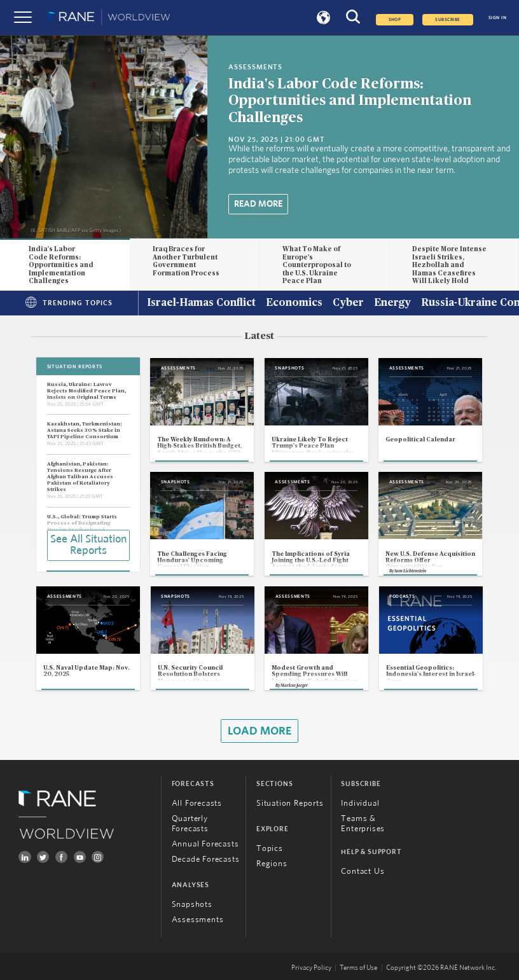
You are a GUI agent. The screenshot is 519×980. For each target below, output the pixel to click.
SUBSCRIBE (447, 20)
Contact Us (363, 872)
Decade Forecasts (206, 859)
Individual (360, 804)
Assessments (198, 920)
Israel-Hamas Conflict (201, 303)
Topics (270, 849)
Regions (272, 864)
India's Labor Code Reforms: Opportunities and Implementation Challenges (350, 101)
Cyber (348, 303)
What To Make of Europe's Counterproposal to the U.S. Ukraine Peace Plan (317, 265)
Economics (294, 303)
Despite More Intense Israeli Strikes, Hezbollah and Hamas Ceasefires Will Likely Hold (449, 265)
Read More (258, 204)
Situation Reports (290, 804)
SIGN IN (497, 18)
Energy (392, 303)
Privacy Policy (311, 968)
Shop (395, 20)
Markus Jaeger (294, 686)
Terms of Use (358, 968)
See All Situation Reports (88, 545)
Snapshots (192, 905)
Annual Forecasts (205, 844)
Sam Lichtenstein (410, 571)
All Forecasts (197, 804)
